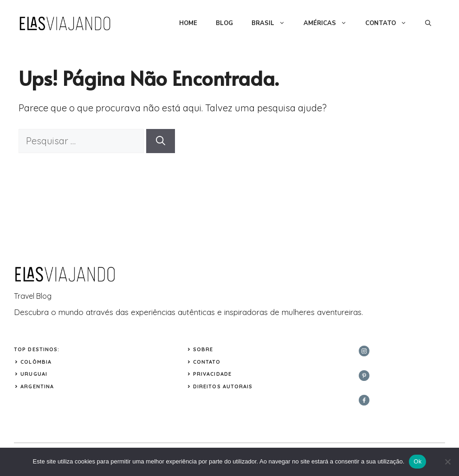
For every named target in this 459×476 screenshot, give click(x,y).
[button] (428, 23)
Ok (417, 461)
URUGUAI (34, 374)
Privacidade (212, 374)
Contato (207, 362)
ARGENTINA (37, 386)
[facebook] (364, 400)
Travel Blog (33, 296)
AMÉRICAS (330, 23)
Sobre (203, 349)
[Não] (447, 462)
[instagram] (364, 351)
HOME (188, 23)
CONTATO (391, 23)
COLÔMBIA (36, 362)
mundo (71, 312)
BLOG (224, 23)
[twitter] (364, 376)
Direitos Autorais (223, 386)
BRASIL (273, 23)
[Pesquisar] (161, 141)
